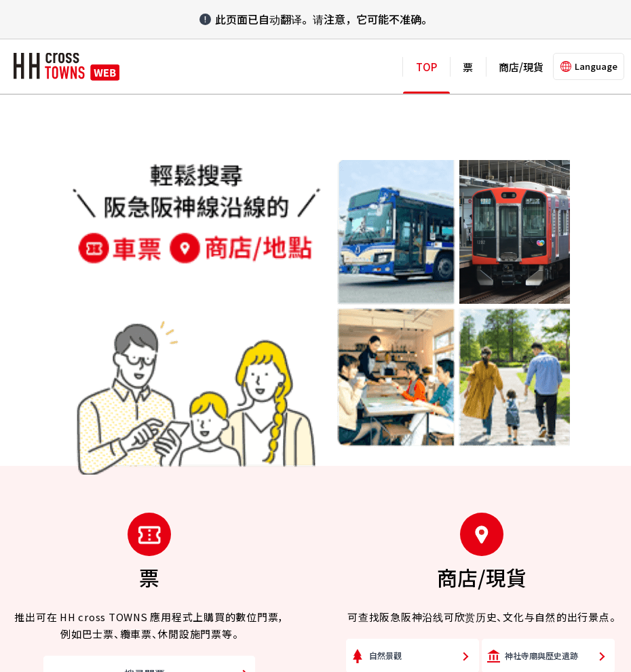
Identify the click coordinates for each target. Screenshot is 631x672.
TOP (426, 67)
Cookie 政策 (278, 599)
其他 (377, 457)
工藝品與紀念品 (533, 384)
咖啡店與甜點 (394, 421)
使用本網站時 (351, 599)
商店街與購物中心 (402, 348)
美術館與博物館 (533, 311)
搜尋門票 (145, 293)
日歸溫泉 (521, 421)
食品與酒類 (389, 384)
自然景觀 (385, 274)
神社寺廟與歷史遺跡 (541, 274)
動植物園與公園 (398, 311)
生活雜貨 (521, 348)
